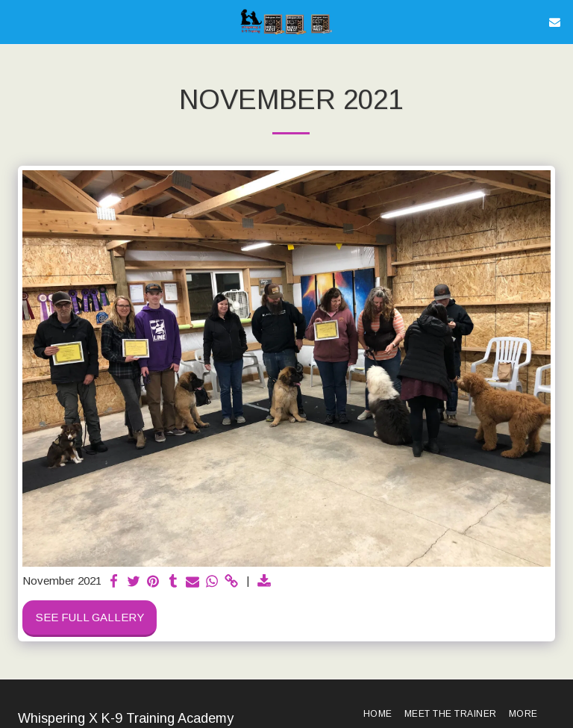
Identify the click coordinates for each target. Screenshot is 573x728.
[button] (16, 22)
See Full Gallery (90, 617)
